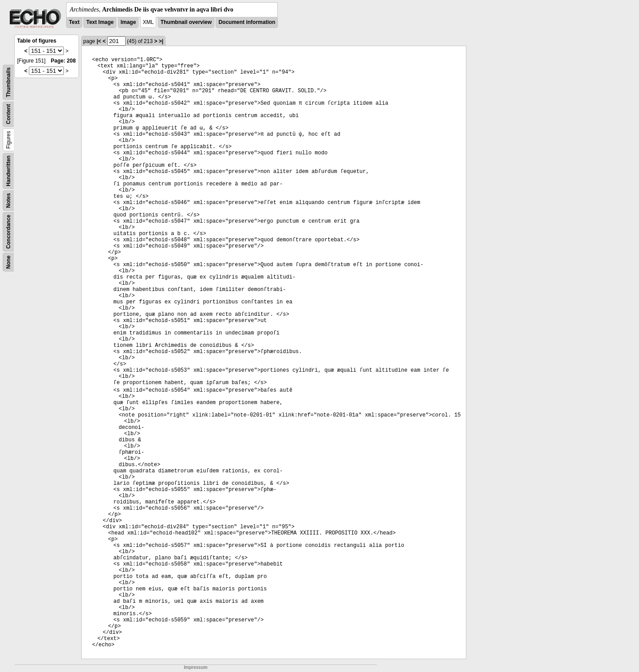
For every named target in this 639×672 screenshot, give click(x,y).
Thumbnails (8, 82)
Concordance (8, 232)
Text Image (100, 22)
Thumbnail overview (186, 22)
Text (74, 22)
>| (161, 41)
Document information (247, 22)
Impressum (195, 667)
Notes (8, 200)
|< (99, 41)
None (8, 262)
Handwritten (8, 171)
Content (8, 114)
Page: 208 (63, 61)
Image (128, 22)
